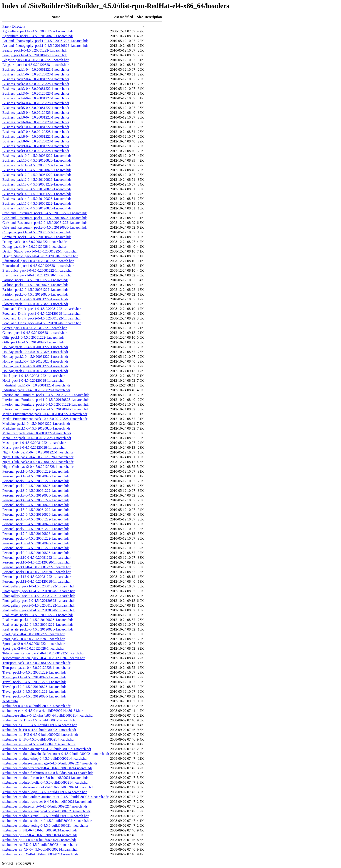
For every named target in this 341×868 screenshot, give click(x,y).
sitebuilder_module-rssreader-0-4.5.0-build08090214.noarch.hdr (47, 802)
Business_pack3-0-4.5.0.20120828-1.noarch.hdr (36, 93)
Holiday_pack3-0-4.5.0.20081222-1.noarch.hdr (35, 366)
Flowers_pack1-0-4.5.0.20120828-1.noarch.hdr (35, 304)
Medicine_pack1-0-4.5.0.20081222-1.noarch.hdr (36, 424)
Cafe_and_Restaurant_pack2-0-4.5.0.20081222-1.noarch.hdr (45, 223)
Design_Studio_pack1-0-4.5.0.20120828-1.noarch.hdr (40, 256)
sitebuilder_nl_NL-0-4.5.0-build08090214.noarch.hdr (40, 830)
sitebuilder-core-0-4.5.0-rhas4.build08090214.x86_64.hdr (43, 711)
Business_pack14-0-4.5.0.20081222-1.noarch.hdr (37, 194)
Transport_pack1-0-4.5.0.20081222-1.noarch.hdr (36, 663)
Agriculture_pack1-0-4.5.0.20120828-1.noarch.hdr (38, 36)
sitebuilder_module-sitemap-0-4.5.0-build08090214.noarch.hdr (46, 811)
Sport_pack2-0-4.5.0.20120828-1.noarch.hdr (33, 648)
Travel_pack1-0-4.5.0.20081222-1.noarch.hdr (34, 672)
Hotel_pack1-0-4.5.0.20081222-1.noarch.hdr (34, 376)
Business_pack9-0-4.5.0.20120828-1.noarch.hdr (36, 151)
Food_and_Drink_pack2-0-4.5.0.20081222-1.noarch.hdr (42, 318)
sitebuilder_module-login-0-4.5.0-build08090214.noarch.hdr (44, 792)
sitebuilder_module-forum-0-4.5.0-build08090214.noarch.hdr (45, 778)
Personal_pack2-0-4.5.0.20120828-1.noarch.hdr (36, 486)
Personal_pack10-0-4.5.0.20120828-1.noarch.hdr (37, 562)
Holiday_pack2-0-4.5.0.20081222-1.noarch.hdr (35, 357)
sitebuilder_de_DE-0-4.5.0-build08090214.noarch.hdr (40, 720)
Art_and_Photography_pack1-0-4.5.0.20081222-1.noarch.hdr (45, 41)
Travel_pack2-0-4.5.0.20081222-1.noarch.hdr (34, 682)
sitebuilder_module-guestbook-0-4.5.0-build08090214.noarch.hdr (48, 787)
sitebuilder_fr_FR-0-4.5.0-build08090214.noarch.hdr (39, 730)
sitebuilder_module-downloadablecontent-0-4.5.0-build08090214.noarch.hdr (56, 754)
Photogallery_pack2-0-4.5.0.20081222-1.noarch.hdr (39, 596)
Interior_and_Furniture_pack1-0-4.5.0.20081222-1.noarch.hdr (46, 395)
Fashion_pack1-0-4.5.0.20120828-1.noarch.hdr (35, 285)
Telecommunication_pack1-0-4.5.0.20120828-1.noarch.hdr (43, 658)
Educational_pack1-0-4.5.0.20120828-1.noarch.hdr (38, 266)
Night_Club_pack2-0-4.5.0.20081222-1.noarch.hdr (38, 462)
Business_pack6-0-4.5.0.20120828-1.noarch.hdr (36, 122)
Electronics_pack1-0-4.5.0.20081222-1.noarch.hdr (38, 270)
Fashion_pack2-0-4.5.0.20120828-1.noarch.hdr (35, 294)
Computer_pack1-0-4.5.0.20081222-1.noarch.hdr (37, 232)
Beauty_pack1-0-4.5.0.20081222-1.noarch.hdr (35, 50)
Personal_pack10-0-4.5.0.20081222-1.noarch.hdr (37, 558)
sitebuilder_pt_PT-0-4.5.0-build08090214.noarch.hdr (39, 840)
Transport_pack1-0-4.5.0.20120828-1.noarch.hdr (36, 668)
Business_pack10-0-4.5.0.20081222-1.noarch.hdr (37, 156)
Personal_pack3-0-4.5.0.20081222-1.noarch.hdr (36, 491)
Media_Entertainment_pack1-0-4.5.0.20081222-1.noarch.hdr (45, 414)
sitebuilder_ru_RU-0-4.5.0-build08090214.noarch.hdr (40, 845)
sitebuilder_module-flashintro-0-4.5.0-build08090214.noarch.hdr (48, 773)
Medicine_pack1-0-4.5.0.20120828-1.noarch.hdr (36, 428)
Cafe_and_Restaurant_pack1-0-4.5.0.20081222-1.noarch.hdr (45, 213)
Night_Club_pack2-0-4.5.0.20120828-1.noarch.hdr (38, 467)
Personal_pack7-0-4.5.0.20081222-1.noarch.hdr (36, 529)
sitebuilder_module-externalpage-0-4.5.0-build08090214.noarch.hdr (50, 763)
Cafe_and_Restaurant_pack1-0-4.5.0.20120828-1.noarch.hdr (45, 218)
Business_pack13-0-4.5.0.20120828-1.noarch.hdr (37, 189)
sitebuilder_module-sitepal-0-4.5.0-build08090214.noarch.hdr (45, 816)
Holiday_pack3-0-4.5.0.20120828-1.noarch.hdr (35, 371)
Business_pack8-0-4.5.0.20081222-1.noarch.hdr (36, 136)
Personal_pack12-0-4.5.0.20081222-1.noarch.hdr (37, 577)
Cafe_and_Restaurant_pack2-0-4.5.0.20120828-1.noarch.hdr (45, 227)
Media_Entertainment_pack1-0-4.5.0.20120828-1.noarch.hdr (45, 419)
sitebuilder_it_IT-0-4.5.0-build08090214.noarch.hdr (38, 739)
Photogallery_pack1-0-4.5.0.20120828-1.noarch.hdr (39, 591)
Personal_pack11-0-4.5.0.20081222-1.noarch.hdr (37, 567)
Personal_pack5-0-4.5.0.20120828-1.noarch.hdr (36, 514)
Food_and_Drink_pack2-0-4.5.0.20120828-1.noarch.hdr (42, 323)
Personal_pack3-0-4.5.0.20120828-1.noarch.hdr (36, 495)
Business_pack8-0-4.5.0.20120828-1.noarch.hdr (36, 141)
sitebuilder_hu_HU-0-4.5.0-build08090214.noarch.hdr (40, 735)
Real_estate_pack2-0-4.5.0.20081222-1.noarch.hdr (38, 625)
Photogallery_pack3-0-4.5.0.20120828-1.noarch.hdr (39, 610)
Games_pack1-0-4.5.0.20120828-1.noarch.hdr (34, 333)
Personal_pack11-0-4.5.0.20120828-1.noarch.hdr (37, 572)
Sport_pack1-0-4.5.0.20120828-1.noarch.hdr (33, 639)
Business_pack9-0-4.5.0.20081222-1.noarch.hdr (36, 146)
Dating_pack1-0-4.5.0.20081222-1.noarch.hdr (34, 242)
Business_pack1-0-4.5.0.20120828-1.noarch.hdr (36, 74)
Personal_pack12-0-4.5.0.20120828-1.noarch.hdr (37, 581)
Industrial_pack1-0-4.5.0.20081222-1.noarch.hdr (36, 385)
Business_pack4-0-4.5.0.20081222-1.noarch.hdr (36, 98)
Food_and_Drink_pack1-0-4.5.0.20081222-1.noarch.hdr (42, 309)
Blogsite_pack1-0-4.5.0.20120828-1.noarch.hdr (35, 65)
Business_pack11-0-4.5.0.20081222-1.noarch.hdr (37, 165)
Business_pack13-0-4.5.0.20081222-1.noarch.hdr (37, 184)
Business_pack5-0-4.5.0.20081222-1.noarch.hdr (36, 108)
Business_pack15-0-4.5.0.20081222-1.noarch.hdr (37, 203)
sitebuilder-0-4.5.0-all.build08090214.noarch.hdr (36, 706)
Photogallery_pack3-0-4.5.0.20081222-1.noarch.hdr (39, 605)
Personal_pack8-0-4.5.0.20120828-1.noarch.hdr (36, 543)
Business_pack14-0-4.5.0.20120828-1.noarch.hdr (37, 199)
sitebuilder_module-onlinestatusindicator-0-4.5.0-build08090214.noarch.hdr (55, 797)
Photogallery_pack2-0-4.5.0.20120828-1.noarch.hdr (39, 601)
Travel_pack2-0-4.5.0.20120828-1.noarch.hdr (34, 687)
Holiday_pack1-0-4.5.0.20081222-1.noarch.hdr (35, 347)
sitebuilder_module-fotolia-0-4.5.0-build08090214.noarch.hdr (45, 782)
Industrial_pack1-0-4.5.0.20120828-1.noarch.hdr (36, 390)
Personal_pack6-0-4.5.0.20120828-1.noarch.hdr (36, 524)
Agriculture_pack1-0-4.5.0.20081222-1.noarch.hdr (38, 31)
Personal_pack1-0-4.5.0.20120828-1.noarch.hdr (36, 476)
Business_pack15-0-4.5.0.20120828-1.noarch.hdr (37, 208)
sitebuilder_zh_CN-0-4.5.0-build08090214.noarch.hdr (40, 849)
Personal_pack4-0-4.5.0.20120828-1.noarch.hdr (36, 505)
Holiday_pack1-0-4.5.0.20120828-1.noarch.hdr (35, 352)
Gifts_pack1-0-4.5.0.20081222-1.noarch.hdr (33, 337)
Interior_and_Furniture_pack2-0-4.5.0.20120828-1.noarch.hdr (46, 409)
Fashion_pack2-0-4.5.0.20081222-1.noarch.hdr (35, 290)
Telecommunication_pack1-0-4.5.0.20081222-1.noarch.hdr (43, 653)
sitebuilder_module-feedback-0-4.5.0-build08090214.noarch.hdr (47, 768)
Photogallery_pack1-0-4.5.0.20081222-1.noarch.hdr (39, 586)
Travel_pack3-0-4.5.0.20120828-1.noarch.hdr (34, 696)
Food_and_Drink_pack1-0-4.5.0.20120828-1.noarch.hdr (42, 314)
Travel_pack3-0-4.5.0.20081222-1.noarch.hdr (34, 692)
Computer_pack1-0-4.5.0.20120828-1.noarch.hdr (37, 237)
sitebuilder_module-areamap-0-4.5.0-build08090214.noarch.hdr (47, 749)
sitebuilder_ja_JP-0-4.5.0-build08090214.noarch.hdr (39, 744)
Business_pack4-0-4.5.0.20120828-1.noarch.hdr (36, 103)
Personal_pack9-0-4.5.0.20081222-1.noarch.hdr (36, 548)
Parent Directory (14, 26)
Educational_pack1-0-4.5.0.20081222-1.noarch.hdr (38, 261)
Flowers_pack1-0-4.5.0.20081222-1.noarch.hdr (35, 299)
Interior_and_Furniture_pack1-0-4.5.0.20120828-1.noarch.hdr (46, 400)
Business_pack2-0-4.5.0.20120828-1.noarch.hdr (36, 84)
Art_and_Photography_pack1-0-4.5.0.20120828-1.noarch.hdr (45, 46)
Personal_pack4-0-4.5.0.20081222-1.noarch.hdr (36, 500)
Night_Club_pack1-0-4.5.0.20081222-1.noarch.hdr (38, 452)
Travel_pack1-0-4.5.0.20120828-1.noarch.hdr (34, 677)
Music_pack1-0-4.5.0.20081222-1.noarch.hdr (34, 443)
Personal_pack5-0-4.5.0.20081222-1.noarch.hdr (36, 510)
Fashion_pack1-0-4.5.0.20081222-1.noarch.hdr (35, 280)
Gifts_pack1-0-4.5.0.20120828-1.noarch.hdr (33, 342)
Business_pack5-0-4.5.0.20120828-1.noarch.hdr (36, 113)
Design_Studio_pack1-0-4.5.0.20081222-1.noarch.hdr (40, 251)
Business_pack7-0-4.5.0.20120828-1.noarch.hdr (36, 132)
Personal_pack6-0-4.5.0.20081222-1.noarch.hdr (36, 519)
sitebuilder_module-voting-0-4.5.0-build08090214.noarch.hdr (45, 825)
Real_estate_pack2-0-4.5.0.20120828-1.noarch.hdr (38, 629)
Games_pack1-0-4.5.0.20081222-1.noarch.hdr (34, 328)
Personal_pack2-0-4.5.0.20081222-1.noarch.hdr (36, 481)
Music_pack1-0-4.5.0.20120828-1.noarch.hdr (34, 447)
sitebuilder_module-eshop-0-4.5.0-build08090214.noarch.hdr (45, 758)
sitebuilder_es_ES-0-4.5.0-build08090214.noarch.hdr (39, 725)
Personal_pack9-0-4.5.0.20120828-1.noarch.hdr (36, 553)
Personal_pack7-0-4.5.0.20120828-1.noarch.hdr (36, 534)
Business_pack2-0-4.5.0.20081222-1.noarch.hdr (36, 79)
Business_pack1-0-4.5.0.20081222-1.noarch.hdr (36, 69)
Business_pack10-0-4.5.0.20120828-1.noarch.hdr (37, 160)
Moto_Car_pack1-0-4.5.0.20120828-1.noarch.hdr (37, 438)
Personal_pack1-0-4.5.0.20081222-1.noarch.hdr (36, 471)
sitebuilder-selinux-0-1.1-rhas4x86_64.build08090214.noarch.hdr (48, 715)
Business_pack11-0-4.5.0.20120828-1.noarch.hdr (37, 170)
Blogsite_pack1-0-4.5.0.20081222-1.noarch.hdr (35, 60)
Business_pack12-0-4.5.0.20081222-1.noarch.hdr (37, 175)
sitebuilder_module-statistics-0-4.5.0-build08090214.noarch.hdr (47, 821)
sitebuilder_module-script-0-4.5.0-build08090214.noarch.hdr (45, 806)
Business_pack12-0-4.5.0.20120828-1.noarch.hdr (37, 180)
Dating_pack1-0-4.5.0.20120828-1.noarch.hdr (34, 247)
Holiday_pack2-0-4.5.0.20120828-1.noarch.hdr (35, 361)
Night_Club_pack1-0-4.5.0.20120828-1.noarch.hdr (38, 457)
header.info (10, 701)
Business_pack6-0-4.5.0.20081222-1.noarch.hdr (36, 117)
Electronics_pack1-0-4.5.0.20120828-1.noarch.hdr (38, 275)
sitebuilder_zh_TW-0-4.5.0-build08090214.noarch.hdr (40, 854)
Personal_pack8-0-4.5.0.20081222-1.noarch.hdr (36, 538)
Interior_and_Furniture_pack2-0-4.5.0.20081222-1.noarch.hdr (46, 404)
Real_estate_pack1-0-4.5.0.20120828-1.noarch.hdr (38, 620)
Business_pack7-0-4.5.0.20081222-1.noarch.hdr (36, 127)
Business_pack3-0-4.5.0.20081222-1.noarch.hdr (36, 89)
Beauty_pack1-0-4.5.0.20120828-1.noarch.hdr (35, 55)
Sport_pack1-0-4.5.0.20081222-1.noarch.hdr (33, 634)
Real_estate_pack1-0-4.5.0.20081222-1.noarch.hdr (38, 615)
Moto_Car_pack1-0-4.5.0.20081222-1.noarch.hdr (37, 433)
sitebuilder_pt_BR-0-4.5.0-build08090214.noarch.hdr (40, 835)
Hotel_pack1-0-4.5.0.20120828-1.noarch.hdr (34, 380)
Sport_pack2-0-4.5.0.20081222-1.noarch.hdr (33, 644)
